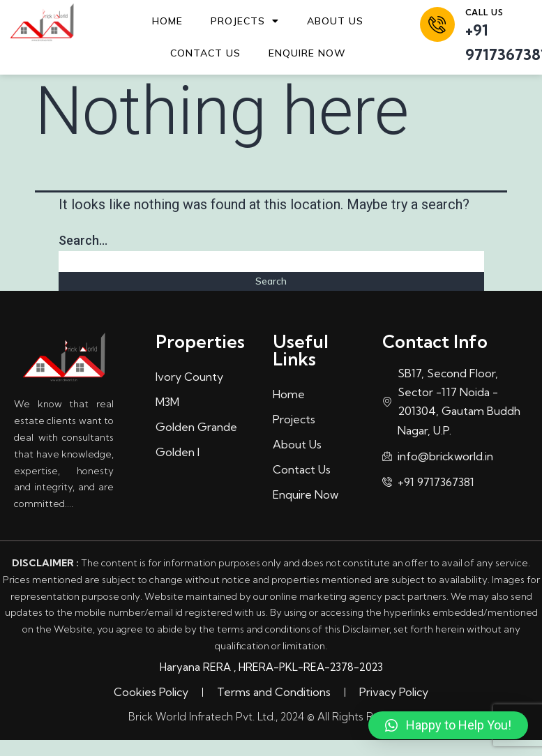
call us (484, 12)
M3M (167, 402)
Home (167, 21)
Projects (245, 21)
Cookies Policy (151, 692)
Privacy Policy (394, 692)
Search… (83, 240)
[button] (448, 725)
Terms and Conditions (274, 692)
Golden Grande (196, 427)
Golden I (178, 452)
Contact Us (205, 53)
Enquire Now (307, 53)
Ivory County (189, 377)
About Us (335, 21)
